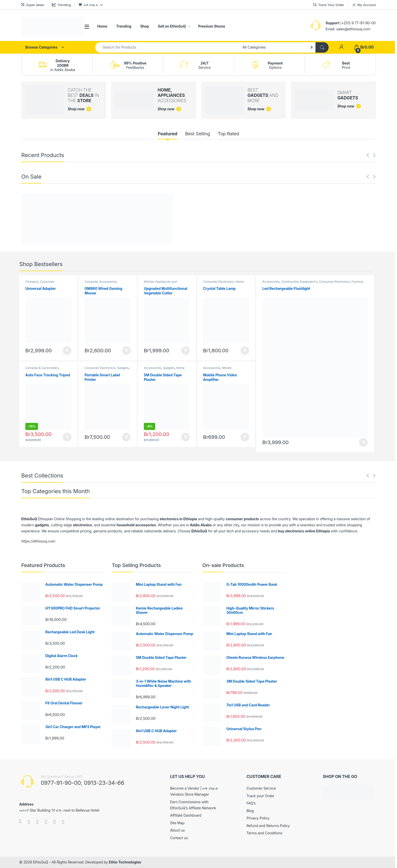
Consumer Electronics (40, 283)
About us (177, 830)
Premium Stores (212, 26)
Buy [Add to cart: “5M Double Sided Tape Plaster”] (186, 437)
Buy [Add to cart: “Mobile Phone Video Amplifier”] (245, 437)
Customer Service (261, 788)
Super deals (33, 5)
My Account (364, 5)
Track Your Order (329, 5)
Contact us (179, 838)
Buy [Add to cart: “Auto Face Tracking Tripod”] (67, 437)
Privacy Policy (258, 818)
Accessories (152, 368)
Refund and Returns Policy (268, 826)
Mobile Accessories (217, 370)
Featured (167, 134)
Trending (61, 5)
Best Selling (197, 134)
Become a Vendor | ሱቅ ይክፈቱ (194, 788)
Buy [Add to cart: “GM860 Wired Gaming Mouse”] (126, 351)
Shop (145, 26)
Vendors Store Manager (190, 794)
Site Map (177, 823)
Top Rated (229, 134)
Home (102, 26)
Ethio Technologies (125, 862)
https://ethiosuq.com (38, 541)
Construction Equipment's (299, 282)
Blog (250, 811)
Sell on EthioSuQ (172, 26)
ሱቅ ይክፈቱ (88, 5)
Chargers (32, 282)
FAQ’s (251, 803)
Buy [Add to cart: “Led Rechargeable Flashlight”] (363, 442)
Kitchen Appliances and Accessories (160, 283)
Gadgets (123, 368)
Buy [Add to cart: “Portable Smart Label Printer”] (126, 437)
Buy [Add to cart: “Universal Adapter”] (67, 351)
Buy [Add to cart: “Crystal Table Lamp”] (245, 351)
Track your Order (260, 796)
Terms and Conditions (264, 833)
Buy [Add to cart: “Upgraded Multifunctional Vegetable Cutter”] (186, 351)
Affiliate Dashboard (186, 815)
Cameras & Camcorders (42, 368)
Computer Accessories (101, 282)
